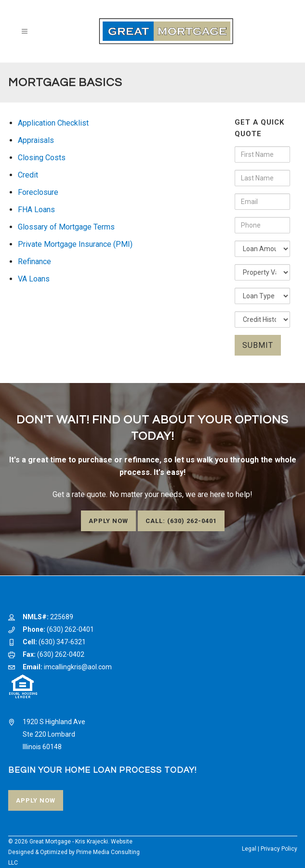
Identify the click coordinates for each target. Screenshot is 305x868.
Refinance (34, 262)
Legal (249, 849)
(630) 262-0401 (70, 629)
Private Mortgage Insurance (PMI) (75, 244)
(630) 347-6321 (62, 642)
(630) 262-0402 (61, 654)
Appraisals (36, 140)
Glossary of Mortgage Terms (66, 227)
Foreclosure (38, 192)
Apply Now (108, 521)
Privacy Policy (279, 849)
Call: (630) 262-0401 (181, 521)
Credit (28, 175)
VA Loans (34, 279)
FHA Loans (36, 210)
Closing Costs (42, 158)
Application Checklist (53, 123)
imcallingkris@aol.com (78, 667)
